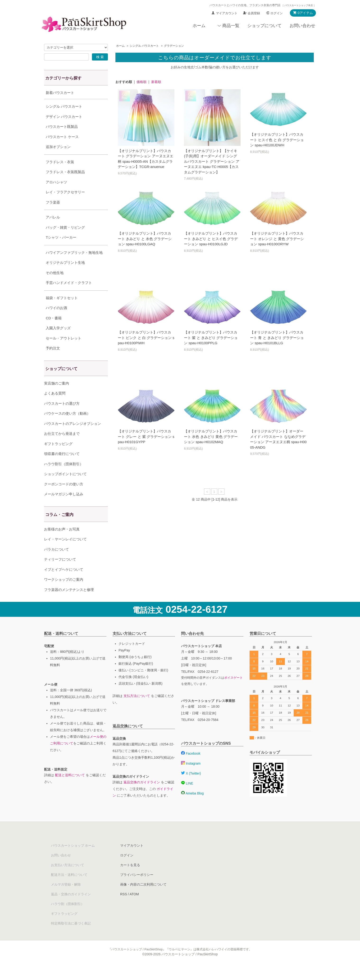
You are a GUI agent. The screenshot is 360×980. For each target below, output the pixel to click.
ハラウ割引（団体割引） (64, 476)
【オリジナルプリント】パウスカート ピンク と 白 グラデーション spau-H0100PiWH (146, 338)
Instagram (191, 775)
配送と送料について (70, 787)
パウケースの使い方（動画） (67, 425)
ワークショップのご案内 (64, 591)
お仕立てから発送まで (62, 445)
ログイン (277, 13)
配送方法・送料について (69, 887)
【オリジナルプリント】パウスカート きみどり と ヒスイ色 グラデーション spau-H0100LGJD (211, 239)
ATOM (134, 906)
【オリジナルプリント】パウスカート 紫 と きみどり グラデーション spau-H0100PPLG (211, 338)
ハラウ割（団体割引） (68, 916)
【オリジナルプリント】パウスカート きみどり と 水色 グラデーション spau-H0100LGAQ (145, 239)
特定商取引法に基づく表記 (71, 935)
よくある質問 (55, 405)
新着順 (156, 82)
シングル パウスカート (144, 46)
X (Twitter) (191, 785)
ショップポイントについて (65, 486)
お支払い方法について (68, 877)
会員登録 (254, 13)
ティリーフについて (60, 571)
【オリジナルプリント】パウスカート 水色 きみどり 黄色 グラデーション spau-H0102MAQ (211, 437)
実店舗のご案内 (57, 395)
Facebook (191, 765)
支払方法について (137, 708)
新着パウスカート (60, 93)
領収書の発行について (62, 466)
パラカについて (57, 561)
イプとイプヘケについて (64, 581)
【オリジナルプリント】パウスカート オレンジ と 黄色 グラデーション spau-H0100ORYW (277, 239)
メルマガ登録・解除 (66, 896)
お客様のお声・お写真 (62, 541)
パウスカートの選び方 (62, 415)
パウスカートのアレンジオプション (73, 435)
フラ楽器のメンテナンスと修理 (69, 601)
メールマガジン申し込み (64, 506)
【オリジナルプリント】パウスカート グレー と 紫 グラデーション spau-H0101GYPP (146, 437)
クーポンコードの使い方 (64, 496)
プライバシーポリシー (137, 887)
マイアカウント (227, 13)
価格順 (141, 82)
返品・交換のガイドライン (71, 906)
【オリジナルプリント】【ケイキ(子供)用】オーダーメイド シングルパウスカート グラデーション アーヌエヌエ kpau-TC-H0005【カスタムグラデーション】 (212, 161)
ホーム (199, 26)
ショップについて (264, 26)
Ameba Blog (192, 805)
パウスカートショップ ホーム (73, 857)
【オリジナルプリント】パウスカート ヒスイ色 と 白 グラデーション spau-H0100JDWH (277, 140)
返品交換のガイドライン (142, 794)
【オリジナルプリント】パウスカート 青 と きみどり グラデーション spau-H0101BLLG (277, 338)
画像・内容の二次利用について (143, 896)
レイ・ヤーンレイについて (65, 551)
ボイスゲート (233, 690)
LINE (187, 795)
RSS (124, 906)
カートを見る (130, 877)
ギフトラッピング (58, 456)
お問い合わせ (302, 26)
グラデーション (174, 46)
